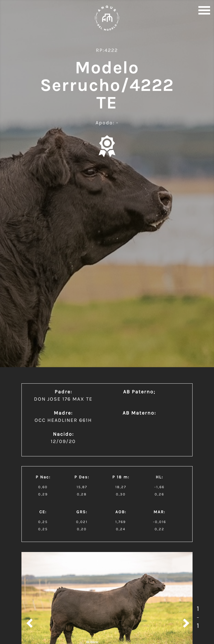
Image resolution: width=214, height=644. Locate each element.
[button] (204, 10)
